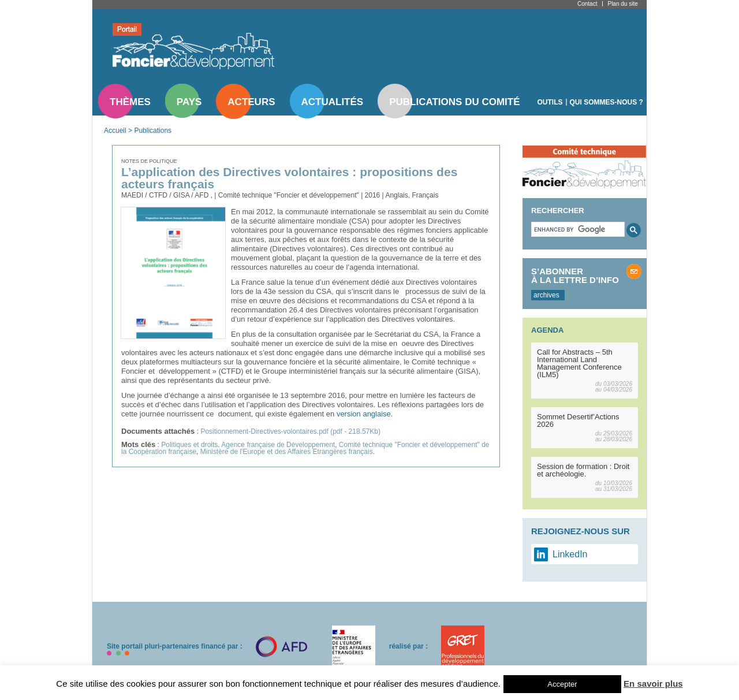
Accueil (115, 131)
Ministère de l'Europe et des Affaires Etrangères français (287, 452)
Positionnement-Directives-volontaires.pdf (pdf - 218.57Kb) (290, 431)
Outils (550, 102)
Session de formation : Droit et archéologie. (583, 470)
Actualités (333, 102)
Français (425, 195)
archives (546, 295)
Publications (153, 131)
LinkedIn (570, 554)
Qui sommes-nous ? (606, 102)
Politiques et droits (189, 445)
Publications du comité (454, 102)
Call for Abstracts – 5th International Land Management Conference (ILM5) (579, 363)
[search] (577, 229)
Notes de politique (149, 161)
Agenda (547, 330)
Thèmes (130, 102)
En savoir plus (653, 684)
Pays (189, 102)
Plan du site (622, 4)
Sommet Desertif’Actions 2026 (578, 420)
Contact (587, 4)
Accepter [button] (562, 684)
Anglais (396, 195)
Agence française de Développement (278, 445)
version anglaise (363, 414)
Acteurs (251, 102)
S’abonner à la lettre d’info (575, 275)
